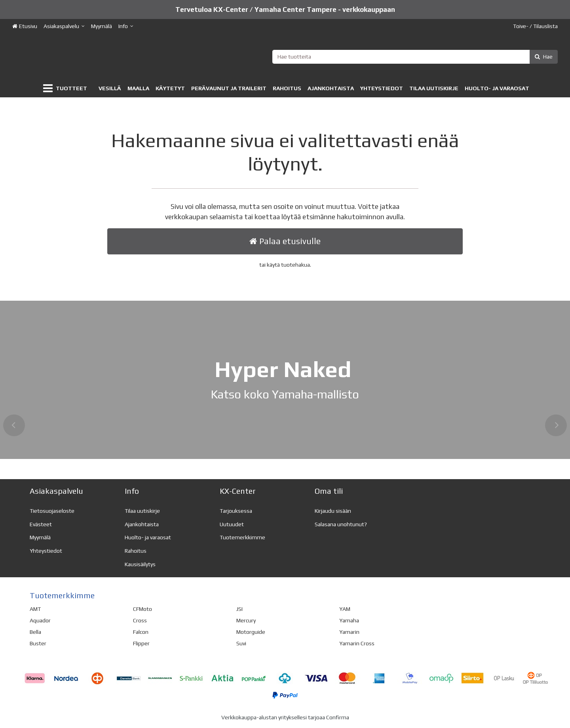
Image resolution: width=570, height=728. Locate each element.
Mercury (246, 620)
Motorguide (251, 632)
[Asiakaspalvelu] (64, 26)
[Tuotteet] (67, 88)
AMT (35, 609)
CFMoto (142, 609)
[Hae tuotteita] (415, 57)
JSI (239, 609)
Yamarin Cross (357, 643)
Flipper (141, 643)
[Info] (126, 26)
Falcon (141, 632)
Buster (38, 643)
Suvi (241, 643)
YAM (345, 609)
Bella (35, 632)
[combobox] (415, 57)
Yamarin (349, 632)
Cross (140, 620)
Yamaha (349, 620)
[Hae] (544, 57)
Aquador (40, 620)
